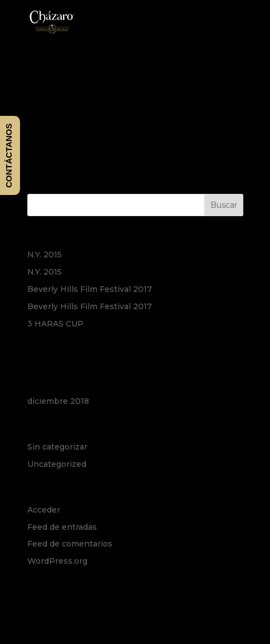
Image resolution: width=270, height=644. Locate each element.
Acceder (44, 510)
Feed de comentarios (70, 544)
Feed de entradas (62, 527)
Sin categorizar (57, 447)
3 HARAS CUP (55, 324)
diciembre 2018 (58, 401)
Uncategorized (57, 464)
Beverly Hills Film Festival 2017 (90, 289)
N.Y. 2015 (45, 255)
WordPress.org (57, 561)
